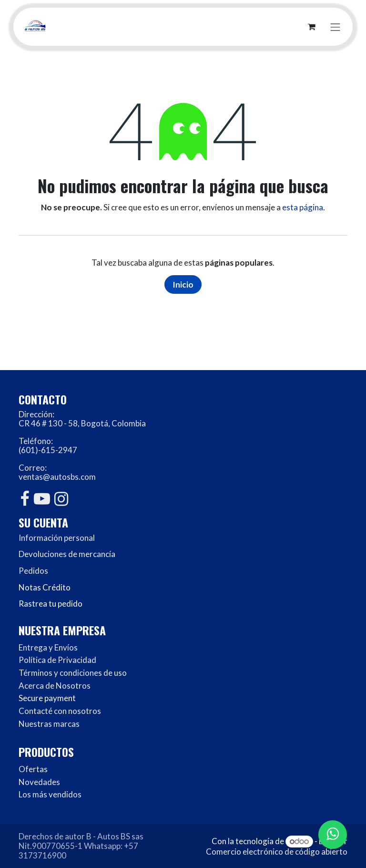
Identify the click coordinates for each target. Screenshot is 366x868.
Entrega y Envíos (48, 647)
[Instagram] (61, 499)
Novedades (39, 782)
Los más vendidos (50, 794)
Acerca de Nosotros (55, 686)
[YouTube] (42, 499)
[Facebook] (25, 499)
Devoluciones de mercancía (67, 554)
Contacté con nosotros (60, 711)
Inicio (183, 284)
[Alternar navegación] (335, 26)
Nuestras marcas (49, 724)
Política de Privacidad (57, 660)
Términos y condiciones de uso (73, 673)
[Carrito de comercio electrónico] (312, 27)
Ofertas (33, 769)
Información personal (57, 538)
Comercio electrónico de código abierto (277, 852)
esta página (303, 207)
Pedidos (33, 571)
